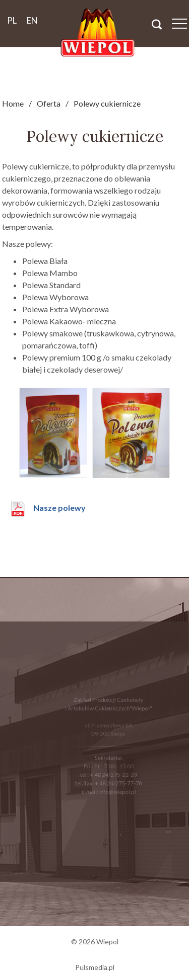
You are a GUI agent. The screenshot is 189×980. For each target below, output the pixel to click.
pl (12, 20)
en (32, 20)
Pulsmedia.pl (95, 967)
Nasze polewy (59, 508)
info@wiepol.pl (116, 789)
